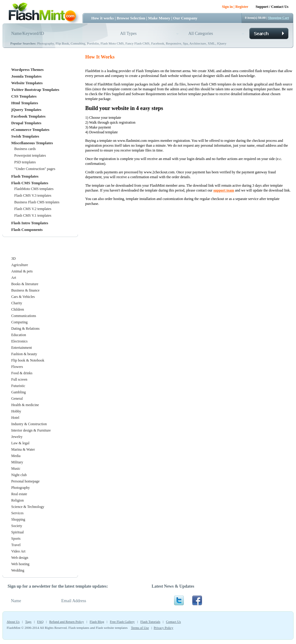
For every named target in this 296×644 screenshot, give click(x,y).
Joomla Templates (26, 76)
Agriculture (20, 265)
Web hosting (20, 564)
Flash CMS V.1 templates (33, 215)
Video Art (18, 551)
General (17, 399)
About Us (13, 622)
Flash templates (79, 628)
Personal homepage (25, 481)
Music (16, 469)
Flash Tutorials (150, 622)
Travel (16, 545)
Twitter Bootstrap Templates (35, 90)
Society (17, 526)
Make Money (159, 18)
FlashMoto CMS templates (34, 189)
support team (224, 190)
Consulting (78, 43)
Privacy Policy (163, 628)
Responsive (174, 43)
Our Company (185, 18)
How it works (103, 18)
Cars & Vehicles (23, 297)
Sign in (227, 7)
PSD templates (25, 162)
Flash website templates (112, 628)
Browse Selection (131, 18)
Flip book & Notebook (28, 360)
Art (14, 278)
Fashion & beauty (24, 354)
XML (211, 43)
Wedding (18, 570)
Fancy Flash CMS (137, 43)
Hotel (15, 418)
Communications (24, 316)
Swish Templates (25, 136)
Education (19, 335)
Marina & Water (23, 449)
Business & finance (25, 290)
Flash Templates (25, 176)
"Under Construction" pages (35, 169)
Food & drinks (22, 373)
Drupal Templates (26, 123)
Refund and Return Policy (67, 622)
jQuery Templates (26, 110)
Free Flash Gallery (122, 622)
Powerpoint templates (30, 155)
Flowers (17, 367)
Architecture (198, 43)
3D (13, 259)
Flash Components (27, 230)
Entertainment (22, 348)
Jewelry (17, 437)
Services (17, 513)
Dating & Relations (25, 329)
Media (16, 456)
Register (242, 7)
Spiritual (17, 532)
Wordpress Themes (27, 70)
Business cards (25, 149)
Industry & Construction (29, 424)
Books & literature (25, 284)
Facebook (158, 43)
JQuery (222, 43)
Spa (185, 43)
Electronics (19, 341)
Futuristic (18, 386)
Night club (19, 475)
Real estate (19, 494)
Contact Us (173, 622)
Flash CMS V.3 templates (33, 195)
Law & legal (20, 443)
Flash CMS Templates (30, 183)
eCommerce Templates (30, 130)
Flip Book (62, 43)
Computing (19, 322)
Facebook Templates (28, 116)
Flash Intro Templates (30, 223)
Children (18, 309)
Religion (17, 500)
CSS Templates (24, 96)
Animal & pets (22, 271)
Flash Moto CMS (112, 43)
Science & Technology (28, 507)
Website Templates (27, 83)
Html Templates (25, 103)
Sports (16, 539)
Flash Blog (97, 622)
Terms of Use (140, 628)
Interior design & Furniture (31, 430)
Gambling (18, 392)
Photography (45, 43)
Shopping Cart (279, 18)
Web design (20, 558)
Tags (28, 622)
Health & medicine (25, 405)
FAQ (40, 622)
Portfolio (93, 43)
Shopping (18, 519)
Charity (17, 303)
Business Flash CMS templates (37, 202)
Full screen (19, 379)
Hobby (16, 411)
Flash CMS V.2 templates (33, 209)
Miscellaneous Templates (32, 143)
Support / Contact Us (272, 7)
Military (17, 462)
